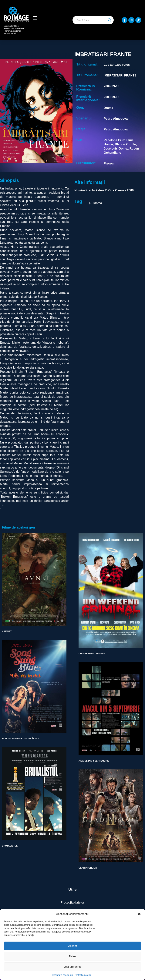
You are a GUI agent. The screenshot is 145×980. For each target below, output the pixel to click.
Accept (72, 946)
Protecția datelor (83, 975)
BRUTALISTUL (10, 846)
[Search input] (91, 20)
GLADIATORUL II (88, 868)
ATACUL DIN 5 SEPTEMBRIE (94, 761)
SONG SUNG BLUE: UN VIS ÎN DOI (20, 739)
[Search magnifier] (110, 20)
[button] (139, 914)
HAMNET (7, 632)
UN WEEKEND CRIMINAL (92, 654)
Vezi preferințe (72, 967)
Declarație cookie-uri (62, 975)
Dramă (97, 203)
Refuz (72, 956)
